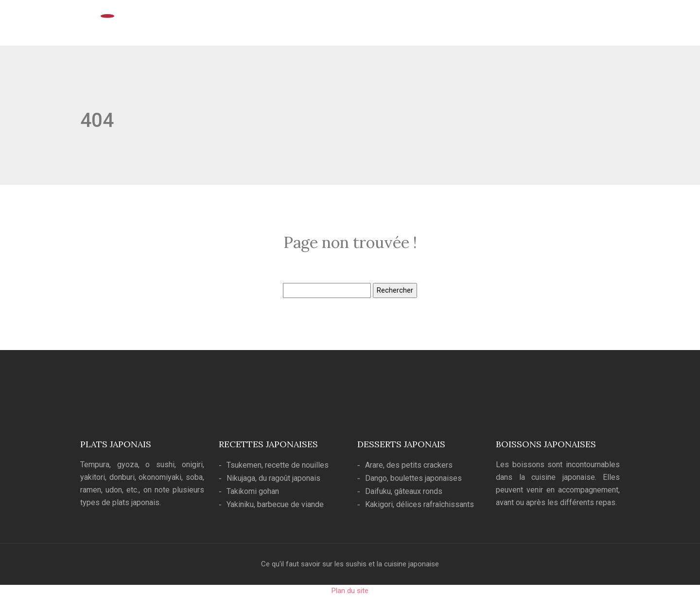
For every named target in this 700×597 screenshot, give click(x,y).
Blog (600, 25)
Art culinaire (476, 25)
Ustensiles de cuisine (544, 25)
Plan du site (350, 591)
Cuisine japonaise (413, 25)
